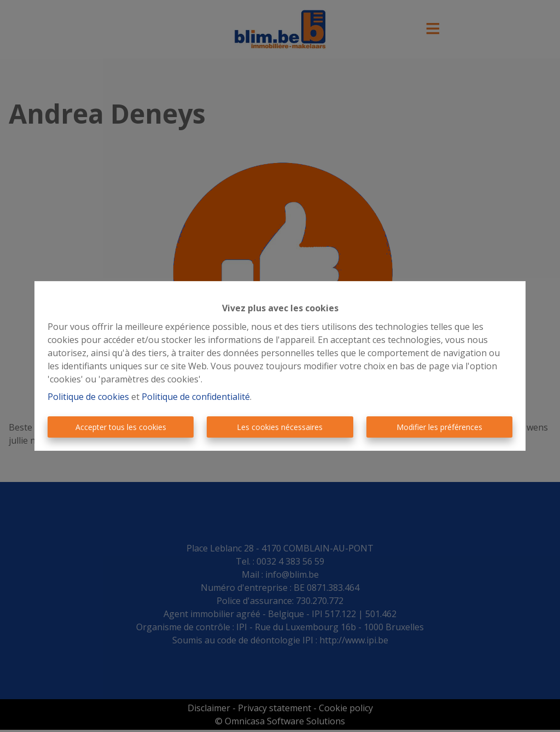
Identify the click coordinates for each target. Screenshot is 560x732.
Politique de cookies (88, 397)
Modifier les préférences (439, 427)
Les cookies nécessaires (280, 427)
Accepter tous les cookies (121, 427)
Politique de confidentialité (196, 397)
